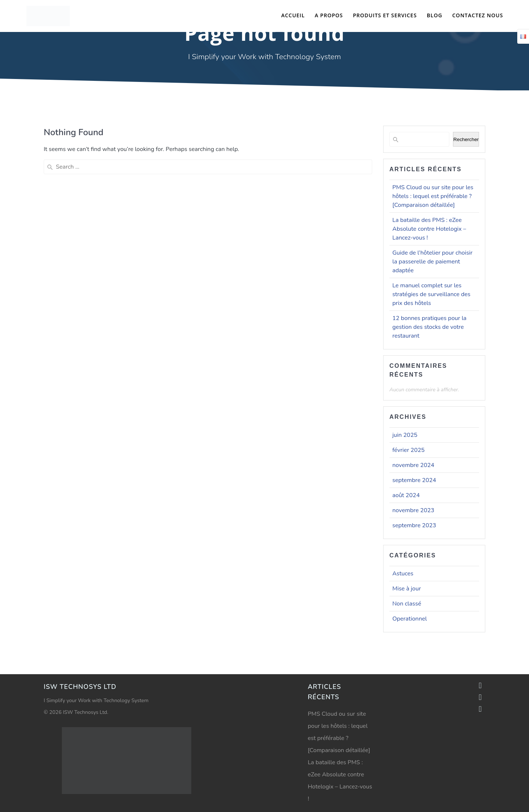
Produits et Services (385, 15)
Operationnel (410, 619)
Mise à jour (407, 589)
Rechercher (466, 139)
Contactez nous (478, 15)
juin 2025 (405, 435)
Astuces (403, 574)
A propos (329, 15)
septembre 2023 (414, 525)
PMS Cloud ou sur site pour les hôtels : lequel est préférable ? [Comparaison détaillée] (433, 196)
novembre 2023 (413, 510)
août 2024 (406, 495)
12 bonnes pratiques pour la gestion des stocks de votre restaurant (429, 327)
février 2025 (409, 450)
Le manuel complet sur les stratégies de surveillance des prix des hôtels (431, 294)
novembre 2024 (413, 465)
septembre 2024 (414, 480)
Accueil (293, 15)
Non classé (407, 604)
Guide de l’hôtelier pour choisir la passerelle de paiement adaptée (432, 262)
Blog (435, 15)
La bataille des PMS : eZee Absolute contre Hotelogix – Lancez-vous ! (429, 229)
